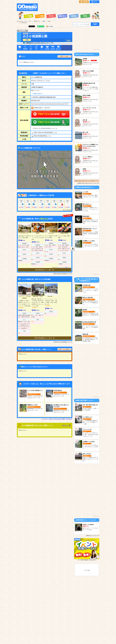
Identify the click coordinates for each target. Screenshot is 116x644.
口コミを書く (64, 56)
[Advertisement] (69, 7)
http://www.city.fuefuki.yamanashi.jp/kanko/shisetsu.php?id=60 (50, 104)
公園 (27, 40)
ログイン (94, 2)
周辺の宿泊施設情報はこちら (41, 136)
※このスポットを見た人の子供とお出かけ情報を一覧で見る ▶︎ (57, 418)
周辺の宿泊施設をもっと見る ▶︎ (45, 337)
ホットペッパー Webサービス (64, 267)
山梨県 (68, 41)
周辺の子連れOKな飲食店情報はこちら (44, 133)
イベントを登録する (64, 348)
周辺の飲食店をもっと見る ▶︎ (45, 270)
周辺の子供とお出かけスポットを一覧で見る (87, 181)
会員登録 (84, 2)
